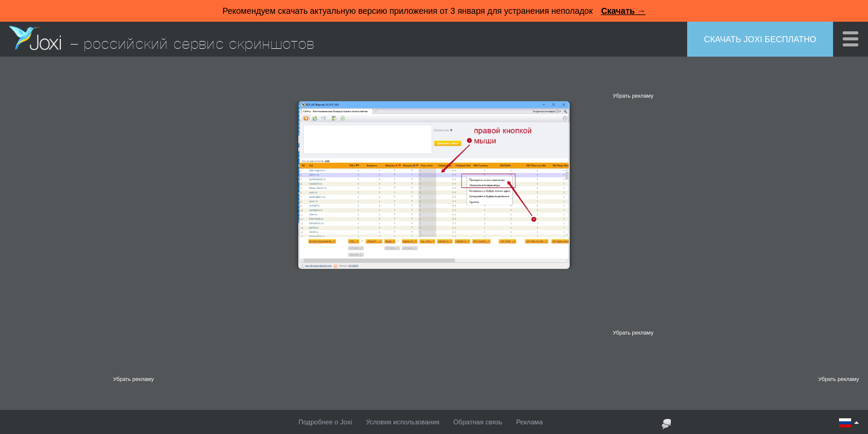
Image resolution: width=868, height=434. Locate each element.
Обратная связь (478, 422)
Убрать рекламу (633, 96)
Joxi (35, 38)
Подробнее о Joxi (325, 422)
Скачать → (623, 11)
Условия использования (403, 422)
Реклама (529, 422)
